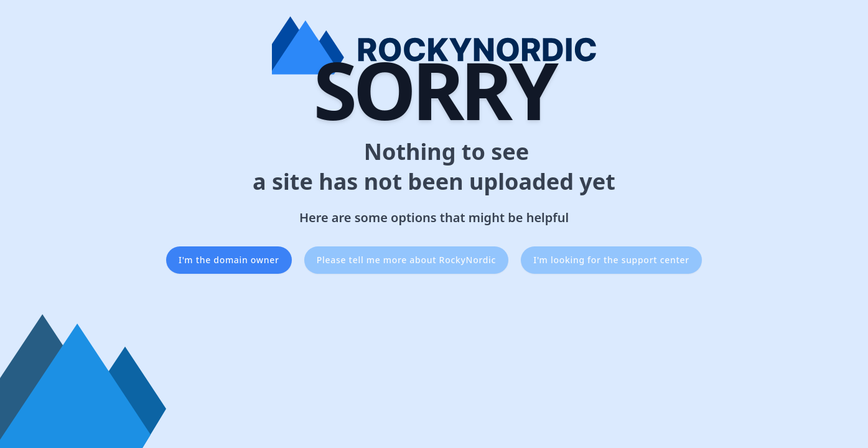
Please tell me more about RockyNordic (406, 260)
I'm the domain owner (229, 260)
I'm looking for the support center (611, 260)
